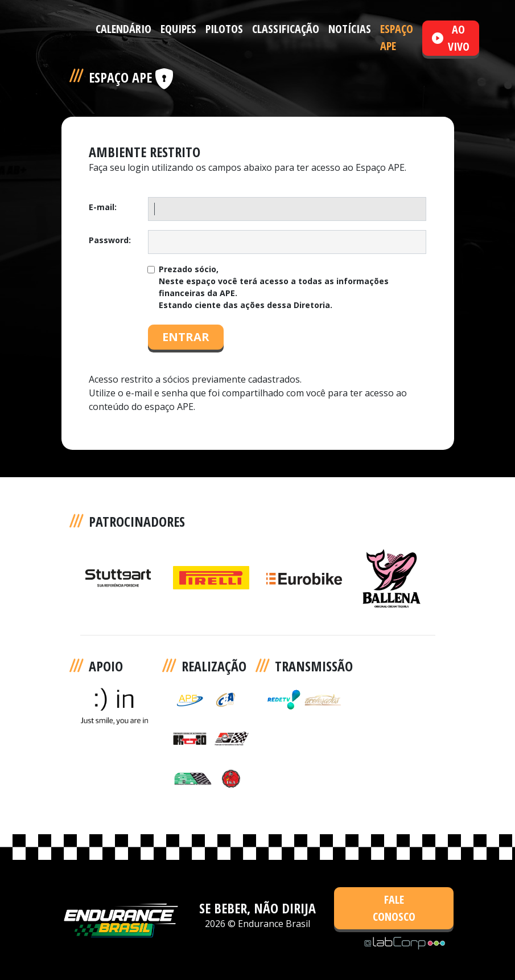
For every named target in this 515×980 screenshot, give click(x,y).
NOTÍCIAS (350, 29)
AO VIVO (451, 38)
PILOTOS (224, 29)
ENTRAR (186, 337)
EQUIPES (178, 29)
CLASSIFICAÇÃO (286, 29)
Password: (110, 240)
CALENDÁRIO (123, 29)
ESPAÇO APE (397, 37)
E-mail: (103, 207)
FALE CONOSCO (394, 908)
